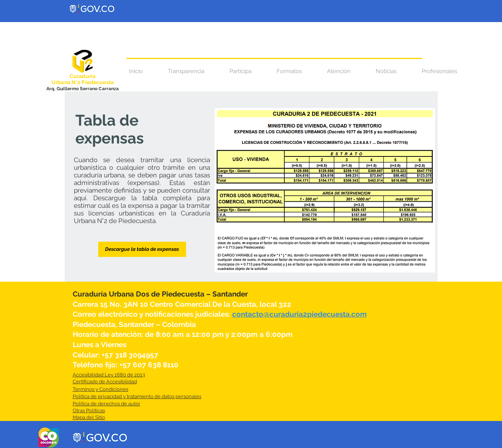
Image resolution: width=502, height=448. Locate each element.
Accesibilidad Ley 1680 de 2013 (109, 375)
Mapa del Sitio (89, 417)
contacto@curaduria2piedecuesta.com (300, 314)
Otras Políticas (89, 411)
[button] (339, 71)
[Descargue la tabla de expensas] (142, 249)
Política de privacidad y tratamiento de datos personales (137, 396)
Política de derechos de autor (107, 404)
